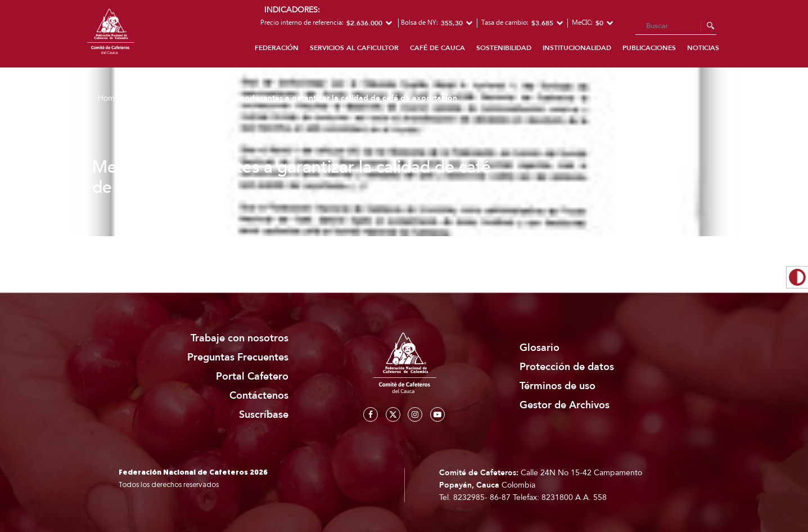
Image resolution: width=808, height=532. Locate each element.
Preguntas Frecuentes (238, 357)
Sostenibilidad (504, 48)
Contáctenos (259, 396)
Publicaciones (649, 48)
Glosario (540, 348)
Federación (277, 48)
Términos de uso (558, 386)
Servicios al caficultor (354, 48)
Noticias (703, 48)
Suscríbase (264, 415)
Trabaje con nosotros (240, 338)
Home (109, 98)
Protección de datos (567, 367)
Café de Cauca (437, 48)
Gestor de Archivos (565, 405)
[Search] (676, 26)
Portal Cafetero (252, 377)
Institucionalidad (577, 48)
